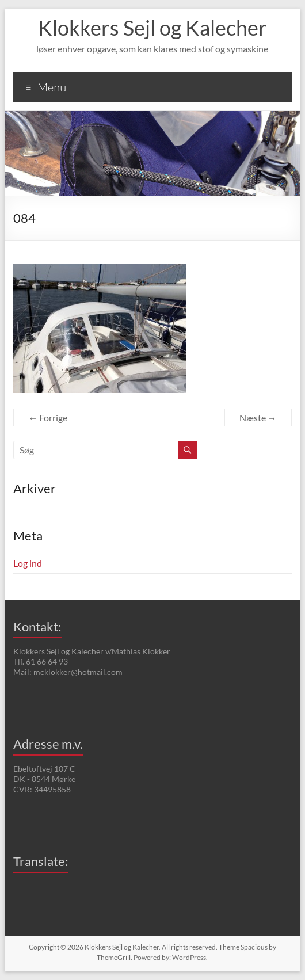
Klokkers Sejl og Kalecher (152, 28)
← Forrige (48, 417)
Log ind (28, 563)
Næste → (258, 417)
